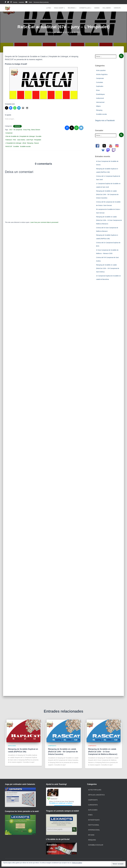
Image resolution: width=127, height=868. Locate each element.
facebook (5, 2)
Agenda (97, 8)
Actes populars (101, 70)
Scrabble (16, 146)
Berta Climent (36, 130)
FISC (14, 140)
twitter (8, 2)
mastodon (21, 2)
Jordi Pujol (30, 140)
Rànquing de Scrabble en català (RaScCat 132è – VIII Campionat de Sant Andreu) (108, 268)
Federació (9, 140)
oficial (24, 143)
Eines (98, 90)
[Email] (81, 128)
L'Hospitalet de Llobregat (13, 143)
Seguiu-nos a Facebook (105, 120)
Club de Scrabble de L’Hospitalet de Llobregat (20, 136)
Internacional (100, 102)
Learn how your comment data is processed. (44, 222)
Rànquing (17, 126)
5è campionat (18, 130)
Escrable (39, 136)
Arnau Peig (27, 130)
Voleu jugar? (59, 8)
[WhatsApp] (76, 128)
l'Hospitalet (38, 140)
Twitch (30, 2)
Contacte (117, 8)
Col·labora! (107, 8)
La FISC (49, 8)
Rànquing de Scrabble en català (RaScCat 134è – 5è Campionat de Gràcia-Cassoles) (107, 194)
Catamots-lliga (85, 8)
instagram (11, 2)
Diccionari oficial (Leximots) (41, 2)
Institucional (100, 98)
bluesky (15, 2)
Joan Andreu (21, 140)
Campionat (9, 133)
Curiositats (100, 82)
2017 (11, 130)
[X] (72, 128)
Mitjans (98, 106)
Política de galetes (77, 863)
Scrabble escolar (25, 146)
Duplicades (100, 86)
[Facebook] (67, 128)
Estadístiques (100, 94)
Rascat (36, 143)
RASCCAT (9, 146)
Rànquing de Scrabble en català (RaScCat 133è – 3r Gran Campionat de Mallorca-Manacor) (109, 220)
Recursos (72, 8)
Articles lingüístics (102, 74)
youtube (26, 2)
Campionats (100, 78)
